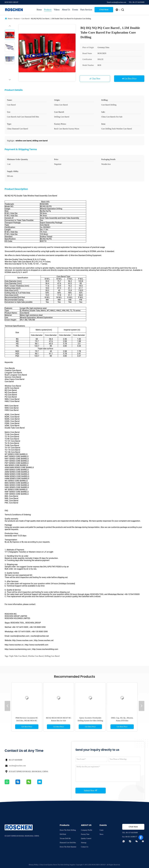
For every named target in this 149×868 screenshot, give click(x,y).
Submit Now (91, 790)
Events (75, 10)
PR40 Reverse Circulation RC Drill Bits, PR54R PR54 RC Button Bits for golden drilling (27, 721)
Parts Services (86, 10)
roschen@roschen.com (17, 766)
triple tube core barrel (18, 656)
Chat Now (104, 10)
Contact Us (85, 847)
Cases (101, 830)
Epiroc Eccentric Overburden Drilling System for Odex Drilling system (90, 721)
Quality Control (86, 838)
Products (48, 10)
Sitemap (84, 843)
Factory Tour (85, 834)
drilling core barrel (52, 656)
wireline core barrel (36, 656)
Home (39, 10)
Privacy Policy (34, 865)
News (101, 834)
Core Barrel (25, 19)
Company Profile (86, 830)
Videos (57, 10)
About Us (66, 10)
